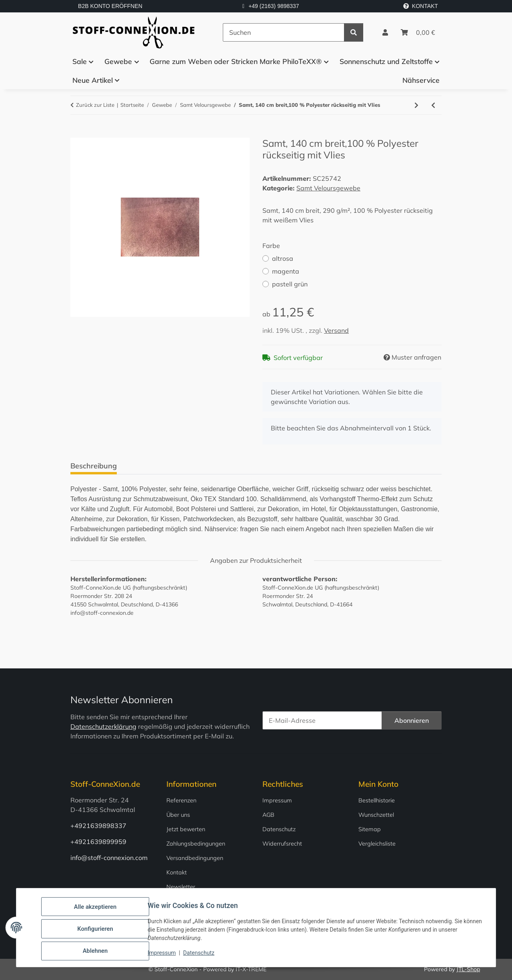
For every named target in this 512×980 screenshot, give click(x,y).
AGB (268, 815)
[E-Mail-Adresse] (322, 720)
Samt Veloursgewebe (328, 188)
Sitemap (370, 829)
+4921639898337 (98, 826)
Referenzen (181, 800)
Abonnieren (412, 720)
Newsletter (181, 887)
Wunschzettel (376, 815)
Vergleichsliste (377, 844)
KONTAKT (421, 6)
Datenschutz (201, 955)
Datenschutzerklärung (103, 726)
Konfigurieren (97, 931)
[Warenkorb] (418, 32)
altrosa (283, 258)
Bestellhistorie (377, 800)
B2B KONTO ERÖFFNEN (110, 6)
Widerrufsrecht (282, 844)
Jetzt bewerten (186, 829)
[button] (385, 32)
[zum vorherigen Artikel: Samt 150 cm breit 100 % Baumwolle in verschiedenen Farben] (433, 105)
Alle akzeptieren (97, 910)
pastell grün (290, 284)
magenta (286, 271)
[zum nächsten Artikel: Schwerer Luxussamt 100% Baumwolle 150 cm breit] (416, 105)
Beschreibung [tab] (94, 466)
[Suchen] (284, 32)
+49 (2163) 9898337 (274, 6)
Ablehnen (97, 952)
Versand (336, 330)
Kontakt (177, 872)
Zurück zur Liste (95, 105)
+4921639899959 (98, 842)
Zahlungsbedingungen (196, 844)
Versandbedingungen (195, 858)
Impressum (164, 955)
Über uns (178, 815)
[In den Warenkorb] (77, 133)
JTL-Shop (468, 969)
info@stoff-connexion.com (109, 858)
